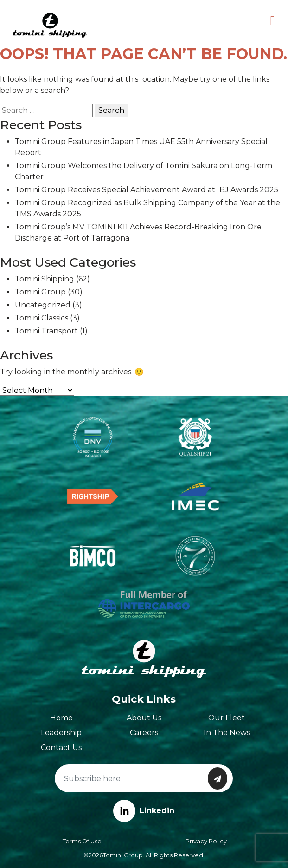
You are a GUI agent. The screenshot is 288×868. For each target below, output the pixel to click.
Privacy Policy (206, 841)
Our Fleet (227, 718)
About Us (144, 718)
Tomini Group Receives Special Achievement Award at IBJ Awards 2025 (147, 190)
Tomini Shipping (45, 279)
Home (61, 718)
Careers (144, 733)
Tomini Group (40, 292)
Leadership (61, 733)
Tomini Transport (46, 331)
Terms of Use (82, 841)
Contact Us (61, 747)
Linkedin (144, 811)
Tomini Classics (42, 318)
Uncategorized (43, 305)
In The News (227, 733)
